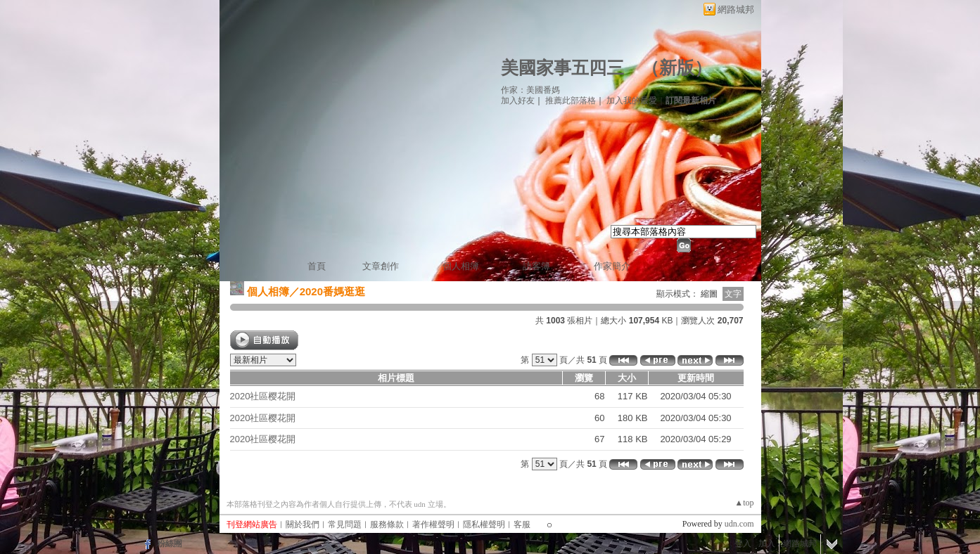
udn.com (739, 524)
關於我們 (303, 524)
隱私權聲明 (484, 524)
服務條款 (387, 524)
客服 (522, 524)
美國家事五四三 (562, 68)
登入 (743, 543)
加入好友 (518, 101)
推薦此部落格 (571, 101)
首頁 (317, 266)
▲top (744, 503)
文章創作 (381, 266)
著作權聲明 (433, 524)
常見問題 (345, 524)
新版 (677, 68)
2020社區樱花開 (263, 396)
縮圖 (709, 294)
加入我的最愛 (632, 101)
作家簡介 (612, 266)
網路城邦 (736, 9)
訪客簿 (536, 266)
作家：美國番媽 (530, 90)
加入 (767, 543)
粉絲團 (170, 543)
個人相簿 (461, 266)
